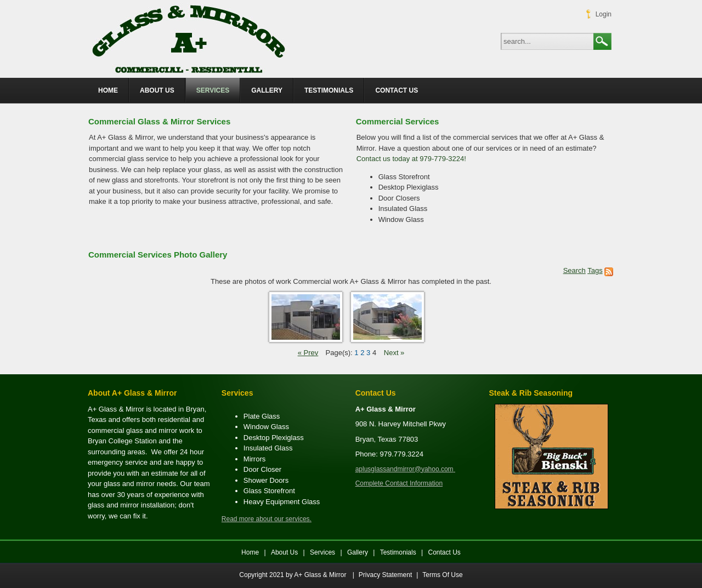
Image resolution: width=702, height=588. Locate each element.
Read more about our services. (267, 519)
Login (604, 14)
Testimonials (398, 552)
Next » (394, 353)
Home (250, 552)
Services (322, 552)
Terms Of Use (442, 575)
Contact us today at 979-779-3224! (411, 159)
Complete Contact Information (399, 483)
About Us (284, 552)
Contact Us (445, 552)
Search (602, 42)
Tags (595, 270)
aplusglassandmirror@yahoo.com (404, 469)
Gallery (358, 552)
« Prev (308, 353)
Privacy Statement (385, 575)
